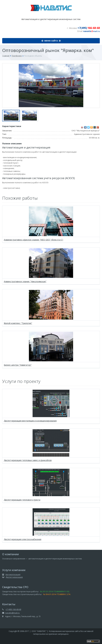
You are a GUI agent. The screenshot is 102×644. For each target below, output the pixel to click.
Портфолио (17, 56)
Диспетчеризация (14, 577)
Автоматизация (13, 574)
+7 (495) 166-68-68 (13, 609)
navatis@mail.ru (12, 613)
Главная (6, 56)
